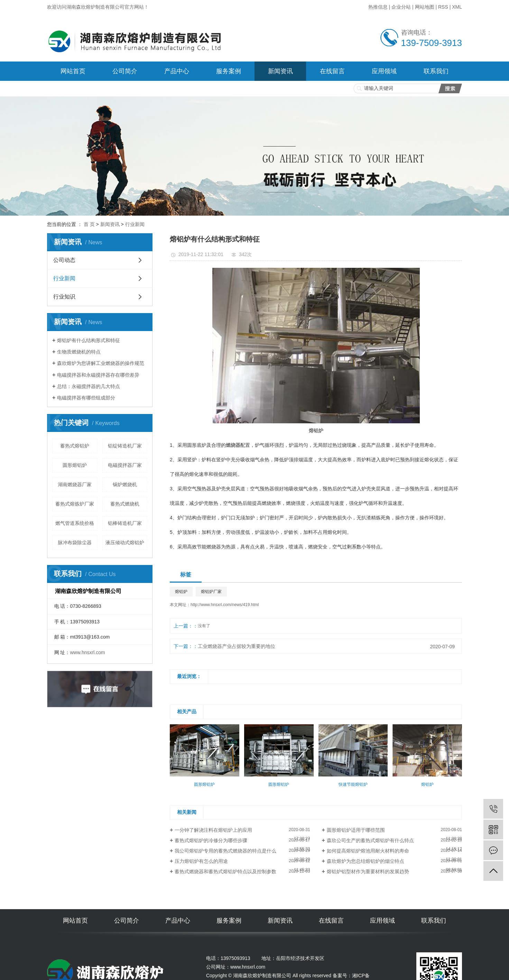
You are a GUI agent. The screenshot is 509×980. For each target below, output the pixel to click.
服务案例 (229, 71)
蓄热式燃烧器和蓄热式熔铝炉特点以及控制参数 (225, 871)
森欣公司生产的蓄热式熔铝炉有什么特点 (370, 840)
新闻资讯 (280, 71)
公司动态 (64, 260)
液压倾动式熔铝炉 (125, 543)
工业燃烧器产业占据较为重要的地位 (237, 646)
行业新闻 (135, 224)
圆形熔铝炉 (75, 465)
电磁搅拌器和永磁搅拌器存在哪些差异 (98, 375)
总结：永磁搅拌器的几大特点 (89, 386)
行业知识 (64, 297)
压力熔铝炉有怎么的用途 (201, 861)
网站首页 (73, 71)
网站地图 (425, 7)
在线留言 (332, 71)
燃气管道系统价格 (75, 523)
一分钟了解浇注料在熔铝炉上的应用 (213, 830)
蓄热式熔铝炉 (75, 446)
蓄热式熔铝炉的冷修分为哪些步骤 (211, 840)
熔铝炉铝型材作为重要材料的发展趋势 (368, 871)
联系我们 (436, 71)
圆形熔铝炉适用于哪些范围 (356, 830)
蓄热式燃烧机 (125, 504)
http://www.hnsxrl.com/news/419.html (225, 605)
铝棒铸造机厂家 (125, 523)
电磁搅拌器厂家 (125, 465)
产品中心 (177, 71)
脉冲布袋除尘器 (75, 543)
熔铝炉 (181, 592)
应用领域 (384, 71)
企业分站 (401, 7)
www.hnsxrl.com (87, 652)
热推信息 (378, 7)
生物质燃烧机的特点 (79, 352)
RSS (443, 7)
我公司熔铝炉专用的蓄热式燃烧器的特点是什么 (225, 851)
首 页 (89, 224)
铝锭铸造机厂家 (125, 446)
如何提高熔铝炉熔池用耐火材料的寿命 (368, 851)
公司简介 (125, 71)
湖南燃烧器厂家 (75, 484)
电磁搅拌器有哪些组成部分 (86, 398)
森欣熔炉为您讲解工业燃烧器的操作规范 (101, 363)
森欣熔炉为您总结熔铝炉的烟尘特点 (365, 861)
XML (457, 7)
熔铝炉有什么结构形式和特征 (89, 340)
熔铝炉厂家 (211, 592)
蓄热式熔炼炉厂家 (75, 504)
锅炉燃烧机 (125, 484)
